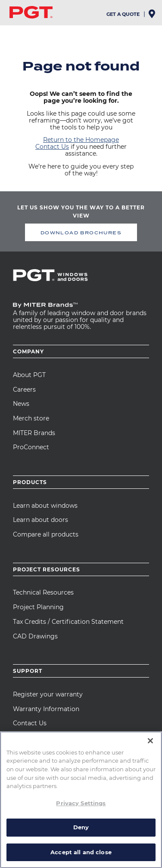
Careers (24, 390)
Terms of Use (52, 793)
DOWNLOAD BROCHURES (81, 233)
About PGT (29, 375)
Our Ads (23, 793)
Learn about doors (40, 520)
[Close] (150, 807)
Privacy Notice (56, 788)
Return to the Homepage (81, 140)
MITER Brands (34, 433)
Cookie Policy (93, 788)
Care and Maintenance (47, 738)
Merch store (31, 418)
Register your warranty (48, 694)
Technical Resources (43, 592)
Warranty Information (46, 709)
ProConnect (31, 447)
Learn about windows (45, 506)
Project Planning (38, 607)
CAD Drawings (35, 636)
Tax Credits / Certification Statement (68, 622)
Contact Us (52, 147)
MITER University (39, 752)
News (21, 404)
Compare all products (46, 534)
